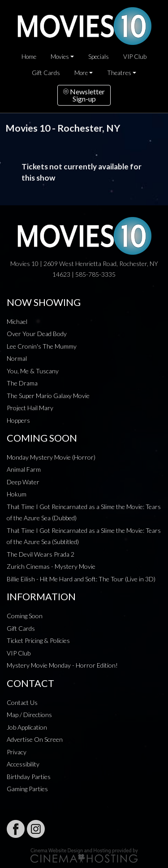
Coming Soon (25, 616)
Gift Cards (46, 73)
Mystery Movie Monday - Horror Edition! (62, 665)
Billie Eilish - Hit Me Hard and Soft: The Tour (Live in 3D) (81, 579)
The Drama (22, 383)
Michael (17, 321)
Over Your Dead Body (37, 334)
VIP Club (135, 57)
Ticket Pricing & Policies (38, 640)
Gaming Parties (27, 789)
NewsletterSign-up (84, 95)
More (81, 73)
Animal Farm (24, 469)
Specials (99, 57)
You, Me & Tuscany (33, 371)
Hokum (17, 494)
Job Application (27, 727)
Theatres (119, 73)
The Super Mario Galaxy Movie (48, 396)
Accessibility (23, 764)
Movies (60, 57)
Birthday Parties (29, 777)
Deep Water (23, 482)
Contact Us (22, 702)
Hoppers (18, 420)
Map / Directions (29, 715)
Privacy (17, 752)
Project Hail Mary (30, 408)
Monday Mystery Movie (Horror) (51, 457)
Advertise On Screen (35, 739)
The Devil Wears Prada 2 (41, 554)
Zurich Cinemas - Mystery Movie (51, 566)
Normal (17, 358)
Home (29, 57)
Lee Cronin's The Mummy (42, 346)
